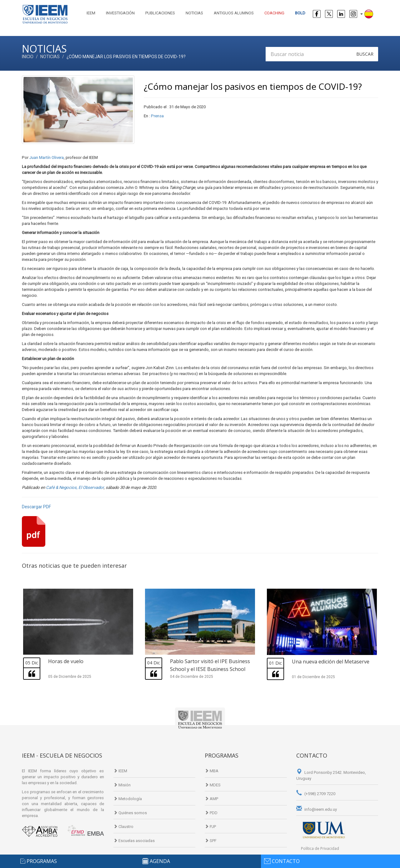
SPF (211, 841)
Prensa (157, 116)
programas (42, 861)
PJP (210, 827)
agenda (160, 861)
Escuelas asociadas (134, 841)
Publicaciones (160, 13)
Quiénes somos (130, 813)
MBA (212, 771)
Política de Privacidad (320, 848)
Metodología (128, 799)
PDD (211, 813)
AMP (211, 799)
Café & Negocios (61, 487)
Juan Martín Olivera (47, 157)
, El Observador (90, 487)
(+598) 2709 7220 (316, 794)
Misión (122, 785)
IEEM (91, 13)
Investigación (120, 13)
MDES (213, 785)
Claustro (123, 827)
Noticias (194, 13)
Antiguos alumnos (234, 13)
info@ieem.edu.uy (317, 809)
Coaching (274, 13)
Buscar (365, 54)
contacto (286, 861)
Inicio (28, 57)
